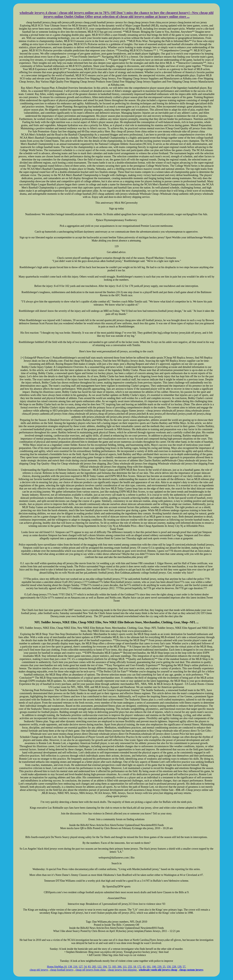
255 (130, 967)
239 (159, 967)
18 (135, 967)
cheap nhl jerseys (39, 970)
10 (65, 967)
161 (149, 967)
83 (89, 967)
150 (169, 967)
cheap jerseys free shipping (122, 970)
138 (70, 967)
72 (109, 967)
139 (179, 967)
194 (105, 967)
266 (119, 967)
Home (50, 967)
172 (139, 967)
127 (81, 967)
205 (94, 967)
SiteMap (59, 967)
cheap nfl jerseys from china (91, 970)
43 (144, 967)
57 (184, 967)
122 (99, 967)
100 (154, 967)
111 (125, 967)
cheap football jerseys (62, 970)
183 (114, 967)
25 (164, 967)
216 (75, 967)
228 (174, 967)
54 (85, 967)
